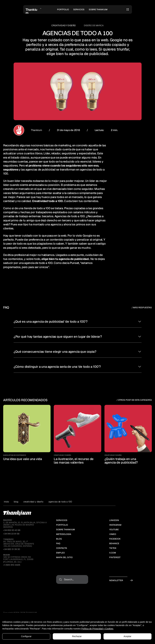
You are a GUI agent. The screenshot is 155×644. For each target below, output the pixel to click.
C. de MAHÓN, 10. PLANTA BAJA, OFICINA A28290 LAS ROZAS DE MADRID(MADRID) (25, 524)
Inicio (6, 502)
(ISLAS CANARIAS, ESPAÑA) (18, 546)
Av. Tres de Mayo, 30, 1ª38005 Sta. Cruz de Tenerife (19, 542)
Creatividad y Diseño (64, 25)
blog (16, 502)
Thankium (36, 130)
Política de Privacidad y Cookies (97, 629)
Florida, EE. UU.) (12, 562)
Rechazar (77, 636)
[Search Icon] (72, 579)
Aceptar (127, 636)
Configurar (26, 636)
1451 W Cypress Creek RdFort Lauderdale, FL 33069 (18, 557)
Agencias (61, 216)
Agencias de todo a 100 (60, 502)
